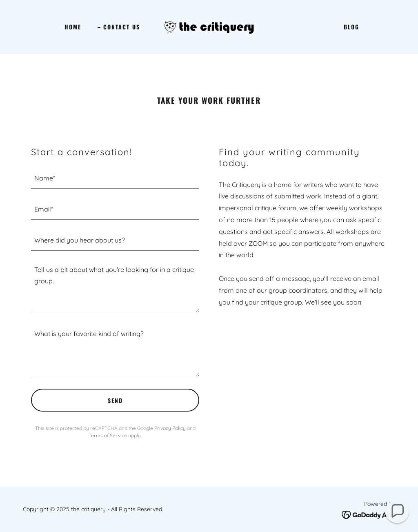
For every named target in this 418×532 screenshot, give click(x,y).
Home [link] (73, 27)
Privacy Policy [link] (170, 428)
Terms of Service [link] (108, 435)
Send (115, 400)
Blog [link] (351, 27)
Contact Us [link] (122, 27)
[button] (397, 511)
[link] (209, 26)
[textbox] (115, 178)
